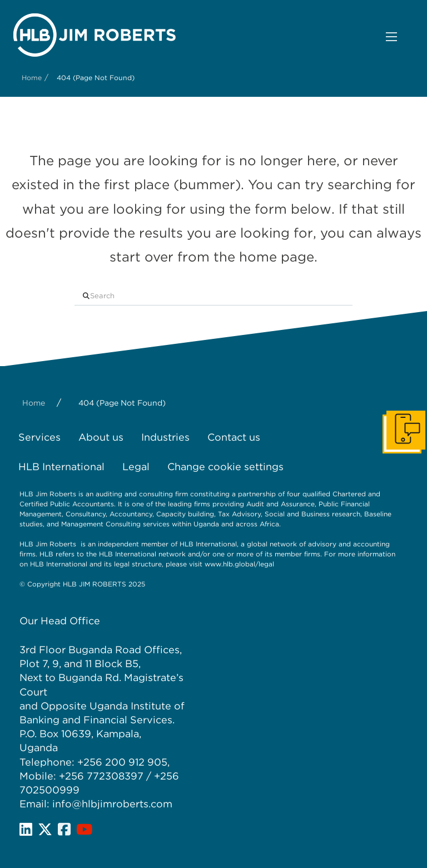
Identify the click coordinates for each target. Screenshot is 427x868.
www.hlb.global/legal (239, 564)
